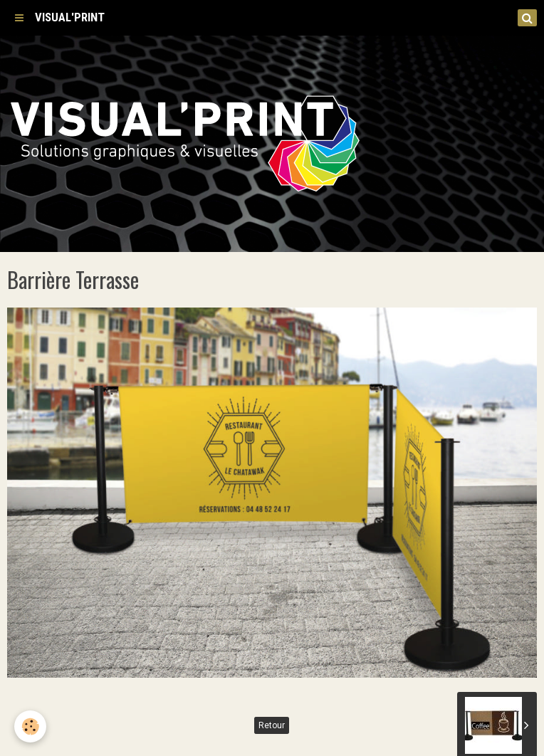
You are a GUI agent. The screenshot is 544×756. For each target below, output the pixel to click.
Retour (272, 725)
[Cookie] (30, 726)
